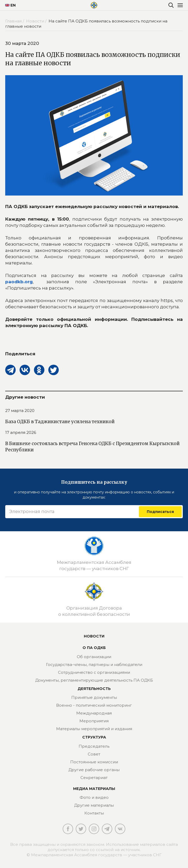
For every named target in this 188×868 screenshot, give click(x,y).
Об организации (94, 657)
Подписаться (160, 512)
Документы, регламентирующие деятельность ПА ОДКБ (94, 680)
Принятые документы (94, 697)
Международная (94, 713)
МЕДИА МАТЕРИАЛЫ (94, 789)
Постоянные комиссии (94, 762)
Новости (94, 636)
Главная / (15, 21)
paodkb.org (19, 282)
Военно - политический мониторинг (94, 705)
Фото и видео (94, 797)
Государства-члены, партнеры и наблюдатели (94, 665)
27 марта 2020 (20, 411)
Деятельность (94, 689)
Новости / (37, 21)
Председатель (94, 746)
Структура (94, 737)
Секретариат (94, 778)
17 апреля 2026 (21, 432)
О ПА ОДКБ (94, 648)
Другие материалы (94, 805)
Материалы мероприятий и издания (94, 729)
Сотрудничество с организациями (94, 672)
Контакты (94, 813)
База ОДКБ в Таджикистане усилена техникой (60, 422)
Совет (94, 754)
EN (8, 5)
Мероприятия (94, 721)
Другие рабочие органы (94, 770)
